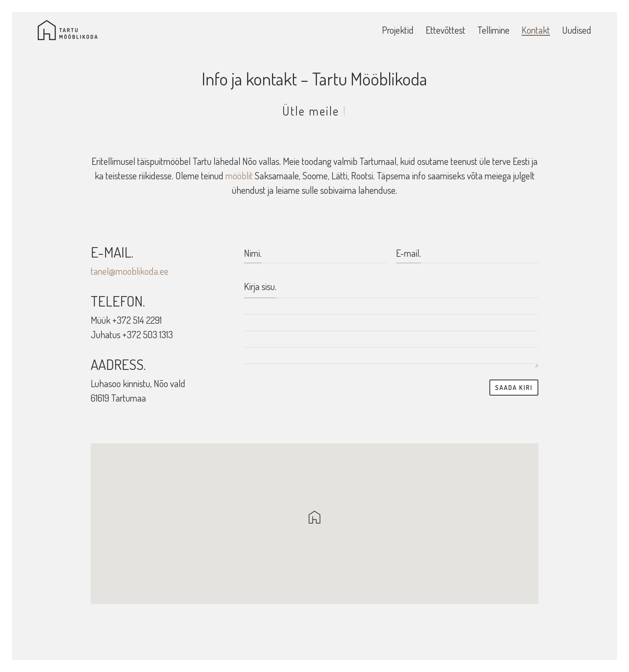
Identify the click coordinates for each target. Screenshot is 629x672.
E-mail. (408, 253)
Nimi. (253, 253)
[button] (314, 517)
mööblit (239, 176)
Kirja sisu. (260, 286)
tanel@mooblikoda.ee (130, 271)
